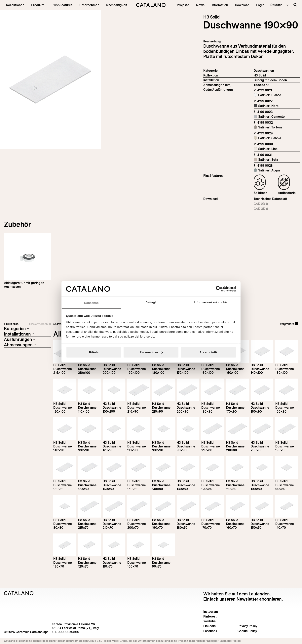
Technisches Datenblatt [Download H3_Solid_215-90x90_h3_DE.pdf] (270, 199)
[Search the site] (295, 5)
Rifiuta (94, 352)
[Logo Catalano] (19, 593)
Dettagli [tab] (151, 302)
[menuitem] (62, 5)
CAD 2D (271, 204)
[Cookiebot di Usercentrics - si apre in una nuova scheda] (219, 289)
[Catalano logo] (151, 5)
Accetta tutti (208, 352)
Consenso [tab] (91, 303)
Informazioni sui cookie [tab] (211, 302)
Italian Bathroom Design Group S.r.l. (80, 641)
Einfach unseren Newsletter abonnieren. (243, 599)
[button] (15, 5)
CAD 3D (271, 209)
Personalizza (151, 352)
